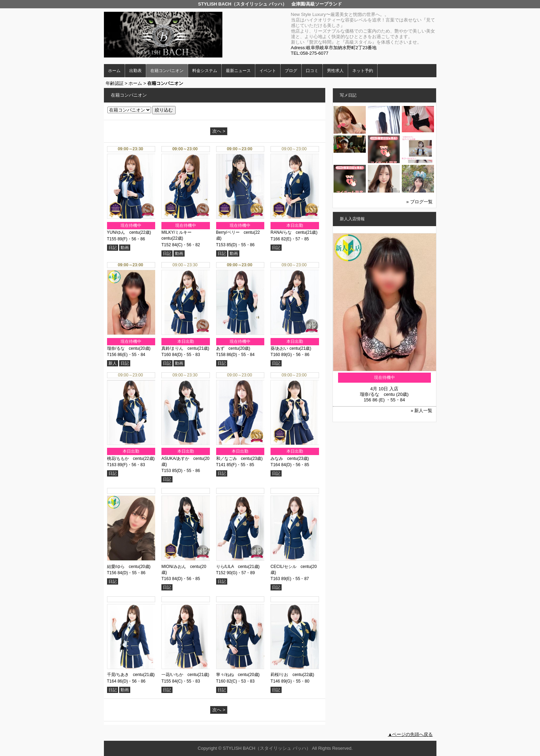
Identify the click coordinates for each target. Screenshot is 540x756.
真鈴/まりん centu (180, 348)
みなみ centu (284, 459)
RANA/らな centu (288, 232)
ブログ (291, 71)
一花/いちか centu (180, 675)
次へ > (219, 131)
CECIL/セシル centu (291, 567)
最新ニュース (238, 71)
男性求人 (335, 71)
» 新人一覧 (422, 411)
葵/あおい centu (285, 348)
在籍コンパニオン (167, 71)
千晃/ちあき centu (125, 675)
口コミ (312, 71)
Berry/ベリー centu (235, 232)
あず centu (227, 348)
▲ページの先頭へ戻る (410, 734)
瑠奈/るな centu (123, 348)
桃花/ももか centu (125, 459)
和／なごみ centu (234, 459)
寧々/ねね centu (232, 675)
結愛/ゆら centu (123, 567)
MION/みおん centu (181, 567)
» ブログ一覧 (419, 202)
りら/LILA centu (232, 567)
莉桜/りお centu (287, 675)
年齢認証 (115, 83)
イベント (268, 71)
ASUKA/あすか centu (182, 459)
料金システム (205, 71)
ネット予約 (363, 71)
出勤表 (135, 71)
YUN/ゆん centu (123, 232)
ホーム (114, 71)
